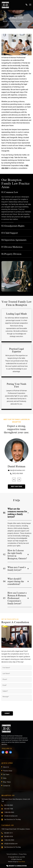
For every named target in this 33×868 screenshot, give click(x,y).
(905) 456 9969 (18, 474)
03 (4, 569)
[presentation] (15, 706)
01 (4, 513)
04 (4, 581)
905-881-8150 (9, 837)
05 (4, 598)
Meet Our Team (16, 487)
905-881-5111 (9, 833)
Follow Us (7, 749)
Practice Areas (15, 21)
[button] (14, 479)
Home (5, 21)
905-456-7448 (9, 809)
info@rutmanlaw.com (11, 816)
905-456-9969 (9, 805)
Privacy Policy (23, 854)
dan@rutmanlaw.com (18, 470)
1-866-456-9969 (9, 812)
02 (4, 555)
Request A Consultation (17, 866)
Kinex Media (22, 862)
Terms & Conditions (12, 854)
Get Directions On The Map (13, 819)
